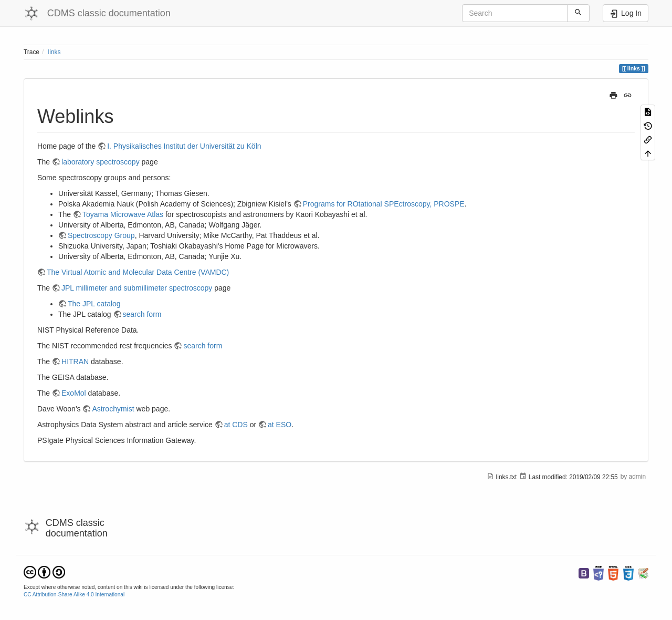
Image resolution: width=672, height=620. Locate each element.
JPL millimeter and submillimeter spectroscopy (137, 288)
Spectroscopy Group (101, 235)
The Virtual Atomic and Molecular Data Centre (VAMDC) (138, 272)
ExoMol (74, 393)
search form (142, 314)
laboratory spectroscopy (101, 162)
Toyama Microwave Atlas (123, 214)
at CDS (236, 425)
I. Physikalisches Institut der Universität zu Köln (184, 146)
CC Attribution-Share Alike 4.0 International (74, 595)
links (55, 52)
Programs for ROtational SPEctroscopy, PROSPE (384, 204)
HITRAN (75, 361)
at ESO (280, 425)
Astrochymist (113, 409)
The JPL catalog (94, 304)
